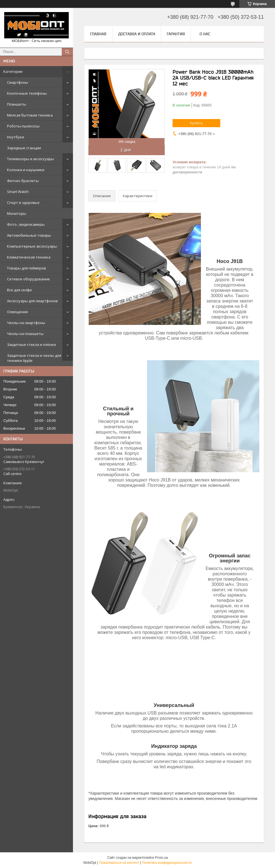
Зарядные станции (24, 148)
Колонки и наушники (26, 170)
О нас (205, 34)
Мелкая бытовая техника (30, 115)
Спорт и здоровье (23, 203)
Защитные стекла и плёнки (31, 345)
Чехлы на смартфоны (26, 323)
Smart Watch (18, 192)
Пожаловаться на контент (119, 863)
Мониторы (17, 213)
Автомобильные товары (29, 235)
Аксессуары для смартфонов (32, 301)
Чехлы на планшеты (25, 334)
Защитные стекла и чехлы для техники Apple (34, 358)
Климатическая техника (29, 257)
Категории (13, 71)
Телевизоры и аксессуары (30, 159)
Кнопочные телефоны (27, 93)
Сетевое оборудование (28, 279)
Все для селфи (19, 290)
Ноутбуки (16, 137)
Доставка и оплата (137, 34)
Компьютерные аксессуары (32, 246)
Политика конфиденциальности (167, 863)
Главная (98, 34)
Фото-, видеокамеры (26, 224)
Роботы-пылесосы (23, 126)
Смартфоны (18, 82)
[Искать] (67, 52)
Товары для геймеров (27, 268)
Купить (196, 123)
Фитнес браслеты (23, 181)
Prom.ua (161, 858)
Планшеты (17, 104)
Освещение (18, 312)
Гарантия (176, 34)
